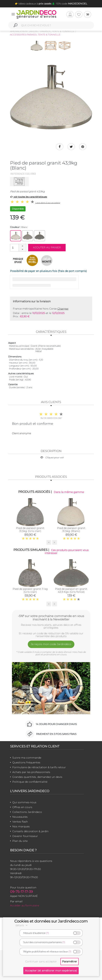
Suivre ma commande (27, 758)
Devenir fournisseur (25, 836)
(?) (47, 933)
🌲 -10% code (69, 4)
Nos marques (21, 827)
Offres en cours (22, 807)
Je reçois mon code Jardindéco (51, 644)
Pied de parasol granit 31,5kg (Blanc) (71, 530)
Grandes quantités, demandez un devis (37, 777)
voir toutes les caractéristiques (29, 197)
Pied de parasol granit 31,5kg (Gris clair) (30, 530)
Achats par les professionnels (31, 772)
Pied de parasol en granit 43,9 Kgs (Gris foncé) (71, 591)
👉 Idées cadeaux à (33, 4)
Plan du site (20, 841)
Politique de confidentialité (30, 782)
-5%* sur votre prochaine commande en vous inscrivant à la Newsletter (51, 618)
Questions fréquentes (26, 763)
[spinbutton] (18, 248)
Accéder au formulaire (25, 906)
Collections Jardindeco (27, 812)
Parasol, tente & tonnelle (57, 31)
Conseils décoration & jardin (30, 831)
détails (22, 925)
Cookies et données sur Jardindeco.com (51, 921)
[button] (22, 246)
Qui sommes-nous (24, 803)
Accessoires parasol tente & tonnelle (35, 35)
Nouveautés (20, 817)
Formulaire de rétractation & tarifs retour (39, 767)
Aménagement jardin (24, 31)
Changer (63, 309)
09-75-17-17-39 (21, 892)
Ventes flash (20, 822)
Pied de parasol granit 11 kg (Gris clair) (30, 591)
